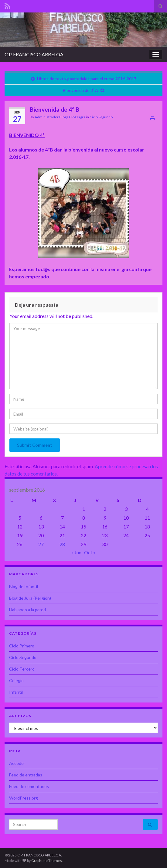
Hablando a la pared (27, 610)
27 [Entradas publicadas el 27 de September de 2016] (41, 544)
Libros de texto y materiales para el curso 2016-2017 (87, 79)
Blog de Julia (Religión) (30, 598)
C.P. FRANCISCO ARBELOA (34, 54)
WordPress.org (24, 798)
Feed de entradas (26, 775)
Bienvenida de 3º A (80, 90)
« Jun (76, 552)
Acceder (17, 763)
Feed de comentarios (29, 786)
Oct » (90, 552)
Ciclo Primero (22, 646)
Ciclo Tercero (22, 669)
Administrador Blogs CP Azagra (60, 117)
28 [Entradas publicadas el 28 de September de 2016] (62, 544)
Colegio (16, 680)
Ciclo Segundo (101, 117)
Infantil (16, 692)
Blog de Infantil (24, 586)
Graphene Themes (47, 861)
